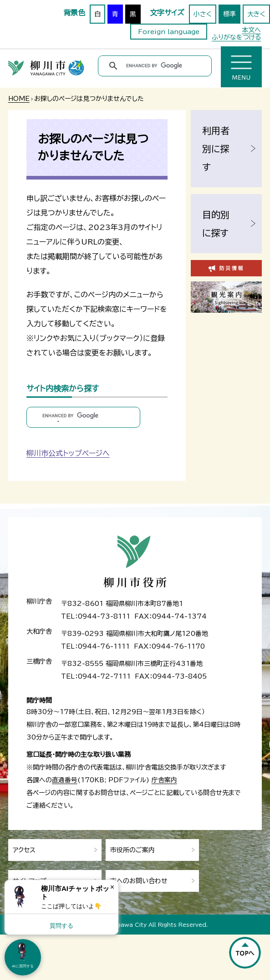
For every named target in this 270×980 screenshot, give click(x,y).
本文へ (251, 30)
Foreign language (169, 32)
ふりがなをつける (236, 37)
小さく (203, 14)
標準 (229, 14)
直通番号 (65, 780)
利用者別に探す (216, 149)
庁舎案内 (164, 780)
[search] (156, 66)
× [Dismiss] (112, 887)
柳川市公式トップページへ (68, 453)
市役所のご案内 (132, 850)
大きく (256, 14)
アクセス (24, 850)
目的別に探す (216, 224)
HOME (19, 99)
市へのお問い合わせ (139, 881)
